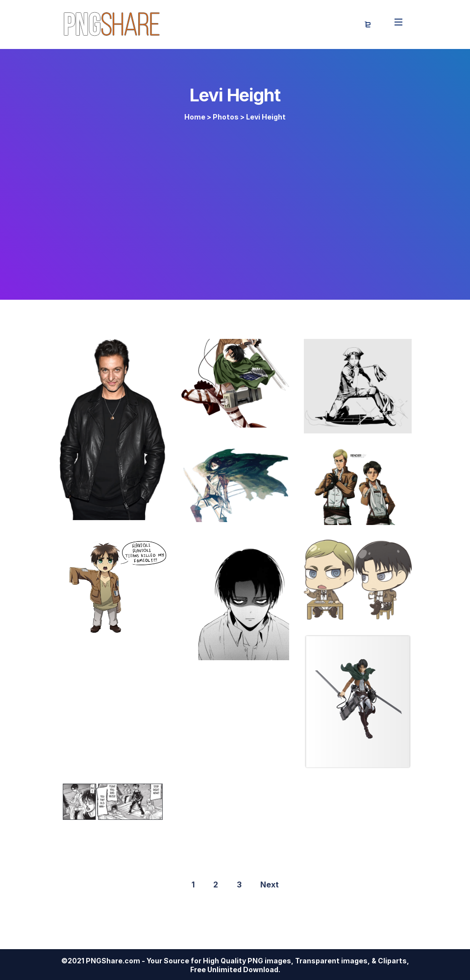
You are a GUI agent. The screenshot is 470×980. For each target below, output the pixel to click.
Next (270, 884)
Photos (226, 117)
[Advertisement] (235, 207)
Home (195, 117)
